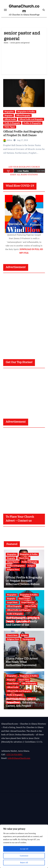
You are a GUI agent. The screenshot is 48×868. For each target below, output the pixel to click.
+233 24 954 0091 (14, 755)
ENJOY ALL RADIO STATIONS (24, 174)
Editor (8, 140)
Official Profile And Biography (31, 119)
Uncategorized (28, 639)
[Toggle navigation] (5, 10)
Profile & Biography (12, 123)
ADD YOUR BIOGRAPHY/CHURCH (24, 167)
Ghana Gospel (24, 599)
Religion (31, 566)
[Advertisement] (24, 58)
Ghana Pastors (13, 562)
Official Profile (10, 119)
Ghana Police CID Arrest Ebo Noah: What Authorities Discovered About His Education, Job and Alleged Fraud (22, 665)
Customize (24, 856)
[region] (24, 846)
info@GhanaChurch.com (19, 758)
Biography (9, 115)
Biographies (9, 112)
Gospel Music (12, 602)
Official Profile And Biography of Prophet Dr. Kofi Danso (23, 133)
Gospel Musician (28, 602)
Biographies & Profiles (26, 112)
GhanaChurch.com (24, 8)
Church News (24, 558)
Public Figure (10, 127)
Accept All (24, 849)
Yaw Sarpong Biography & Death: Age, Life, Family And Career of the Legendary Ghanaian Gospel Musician (23, 625)
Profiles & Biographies (32, 123)
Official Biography (23, 115)
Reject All (24, 862)
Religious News (13, 569)
